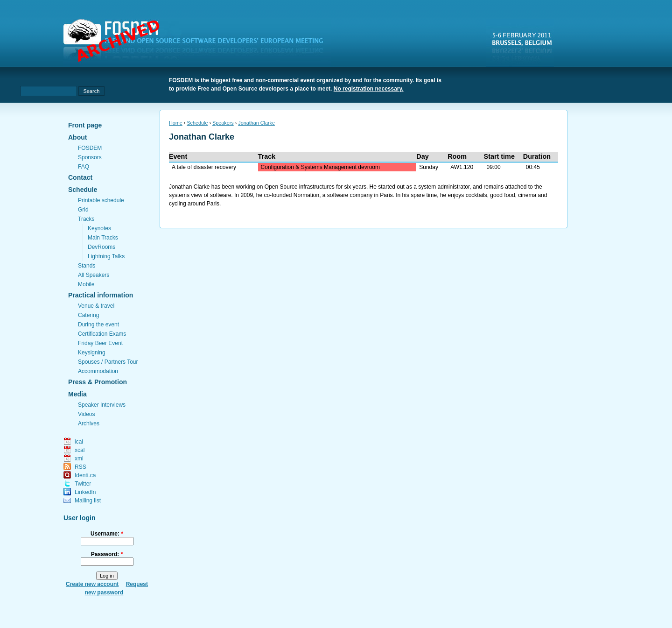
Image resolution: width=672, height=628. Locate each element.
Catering (88, 315)
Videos (86, 414)
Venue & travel (96, 306)
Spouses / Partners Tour (108, 362)
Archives (89, 423)
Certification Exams (102, 334)
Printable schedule (101, 200)
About (77, 137)
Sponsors (90, 157)
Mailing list (88, 501)
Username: (107, 534)
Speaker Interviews (102, 405)
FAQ (84, 167)
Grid (83, 210)
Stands (87, 266)
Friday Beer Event (100, 343)
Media (77, 394)
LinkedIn (85, 492)
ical (79, 442)
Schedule (83, 190)
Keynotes (99, 228)
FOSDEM (90, 148)
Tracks (86, 219)
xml (79, 459)
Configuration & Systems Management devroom (320, 167)
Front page (85, 125)
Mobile (86, 284)
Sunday (429, 167)
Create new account (92, 584)
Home (176, 123)
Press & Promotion (98, 382)
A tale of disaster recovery (204, 167)
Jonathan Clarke (256, 123)
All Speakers (94, 275)
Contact (80, 177)
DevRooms (101, 247)
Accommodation (98, 371)
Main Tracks (103, 238)
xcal (80, 450)
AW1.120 (462, 167)
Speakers (223, 123)
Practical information (101, 295)
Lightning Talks (106, 256)
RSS (80, 467)
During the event (98, 325)
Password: (107, 554)
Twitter (83, 484)
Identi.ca (85, 475)
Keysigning (92, 353)
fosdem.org (199, 42)
